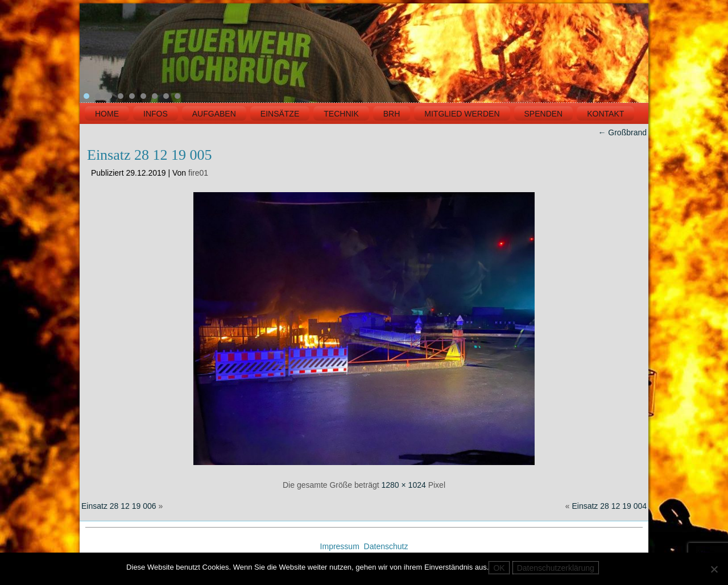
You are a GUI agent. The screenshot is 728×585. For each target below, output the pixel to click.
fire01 (198, 173)
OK (499, 568)
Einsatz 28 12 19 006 (119, 506)
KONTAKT (605, 114)
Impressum (341, 546)
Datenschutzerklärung (556, 568)
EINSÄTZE (280, 114)
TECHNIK (341, 114)
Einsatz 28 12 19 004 (609, 506)
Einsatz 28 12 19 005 (150, 155)
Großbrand (622, 132)
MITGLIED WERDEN (462, 114)
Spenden (544, 114)
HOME (107, 114)
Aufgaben (214, 114)
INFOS (156, 114)
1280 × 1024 (404, 485)
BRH (392, 114)
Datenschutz (386, 546)
